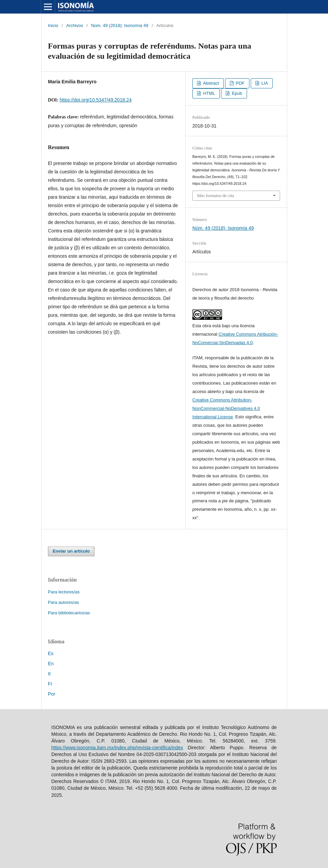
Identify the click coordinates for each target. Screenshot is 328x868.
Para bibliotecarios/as (69, 613)
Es (51, 653)
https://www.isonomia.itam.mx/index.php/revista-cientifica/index (117, 748)
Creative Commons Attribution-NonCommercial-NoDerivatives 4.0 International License (226, 408)
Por (52, 694)
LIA (264, 83)
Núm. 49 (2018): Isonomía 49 (120, 25)
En (51, 664)
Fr (50, 684)
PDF (240, 83)
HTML (208, 93)
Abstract (210, 83)
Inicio (53, 25)
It (49, 674)
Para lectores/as (64, 592)
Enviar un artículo (71, 551)
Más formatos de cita (216, 195)
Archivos (75, 25)
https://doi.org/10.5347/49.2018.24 (96, 100)
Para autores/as (63, 602)
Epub (237, 93)
